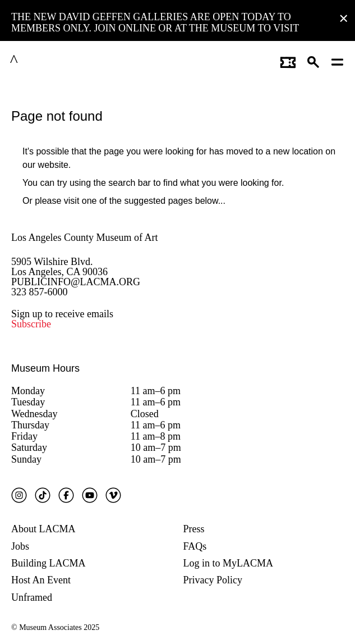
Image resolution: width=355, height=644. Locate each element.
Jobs (20, 546)
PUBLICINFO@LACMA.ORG (76, 282)
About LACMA (43, 529)
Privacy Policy (213, 580)
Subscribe (31, 324)
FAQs (195, 546)
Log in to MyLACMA (229, 563)
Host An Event (41, 580)
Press (194, 529)
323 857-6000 (40, 292)
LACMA (42, 61)
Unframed (32, 597)
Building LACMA (49, 563)
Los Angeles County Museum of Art (85, 237)
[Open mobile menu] (338, 61)
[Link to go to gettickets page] (288, 61)
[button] (314, 61)
